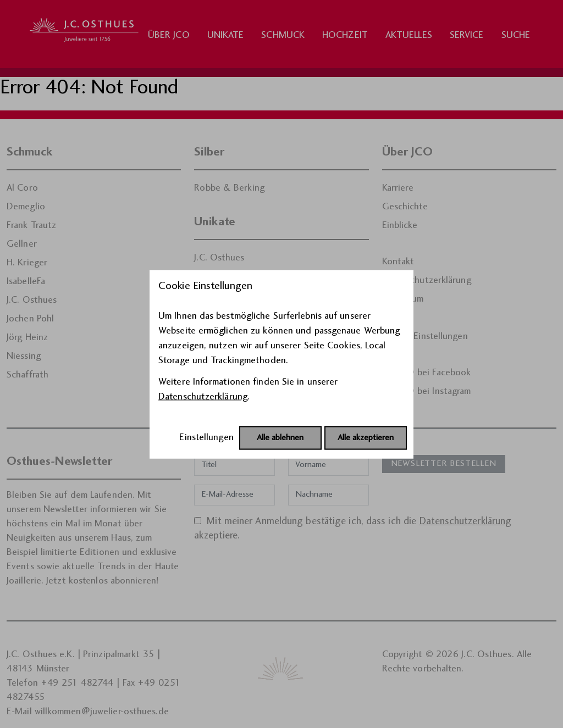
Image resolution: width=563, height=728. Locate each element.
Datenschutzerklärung (203, 396)
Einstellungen (206, 437)
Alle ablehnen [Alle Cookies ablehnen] (280, 438)
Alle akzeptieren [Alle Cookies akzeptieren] (366, 438)
